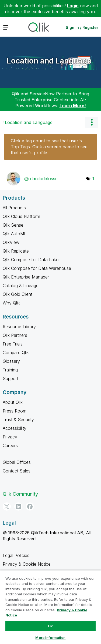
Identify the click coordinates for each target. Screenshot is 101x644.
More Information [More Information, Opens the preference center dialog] (50, 638)
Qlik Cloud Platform (21, 216)
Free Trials (13, 344)
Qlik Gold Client (18, 294)
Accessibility (15, 428)
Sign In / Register (82, 27)
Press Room (15, 411)
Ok (50, 626)
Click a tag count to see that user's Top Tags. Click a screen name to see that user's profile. (49, 147)
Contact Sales (17, 471)
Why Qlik (11, 303)
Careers (10, 445)
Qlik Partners (15, 335)
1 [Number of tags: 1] (93, 179)
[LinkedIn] (18, 507)
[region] (50, 607)
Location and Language (49, 61)
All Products (14, 208)
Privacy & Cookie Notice (27, 564)
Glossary (11, 361)
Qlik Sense (13, 225)
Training (10, 370)
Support (11, 378)
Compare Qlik (16, 353)
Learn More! (73, 106)
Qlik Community (20, 494)
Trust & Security (18, 420)
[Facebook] (30, 507)
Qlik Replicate (16, 251)
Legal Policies (16, 555)
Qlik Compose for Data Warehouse (37, 268)
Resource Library (19, 327)
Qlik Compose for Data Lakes (32, 260)
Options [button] (92, 122)
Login (73, 6)
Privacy (10, 437)
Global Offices (17, 462)
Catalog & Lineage (21, 286)
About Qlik (13, 402)
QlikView (11, 242)
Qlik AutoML (15, 234)
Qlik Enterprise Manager (26, 277)
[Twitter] (7, 507)
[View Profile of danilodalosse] (44, 179)
